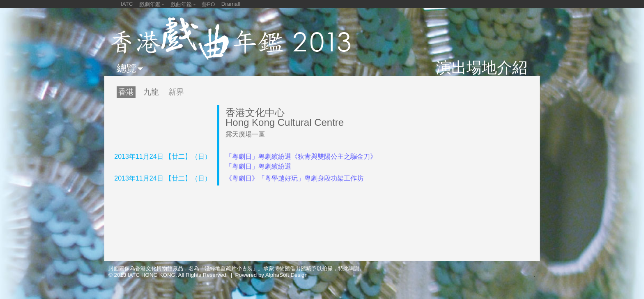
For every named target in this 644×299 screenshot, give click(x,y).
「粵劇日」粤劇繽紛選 (258, 166)
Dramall (231, 4)
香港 (126, 92)
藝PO (208, 4)
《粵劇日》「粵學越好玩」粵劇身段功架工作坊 (294, 178)
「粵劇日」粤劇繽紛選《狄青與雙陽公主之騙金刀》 (301, 156)
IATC (127, 4)
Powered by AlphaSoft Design (271, 275)
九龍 (151, 92)
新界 (176, 92)
